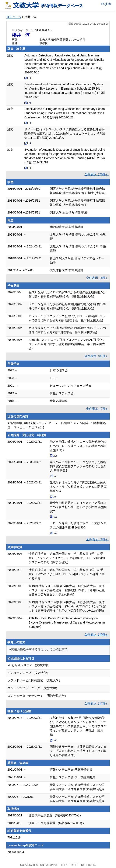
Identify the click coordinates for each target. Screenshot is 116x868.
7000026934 (16, 852)
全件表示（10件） (96, 634)
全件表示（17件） (96, 703)
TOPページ (14, 17)
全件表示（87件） (96, 356)
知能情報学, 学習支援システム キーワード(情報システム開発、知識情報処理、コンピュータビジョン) (57, 425)
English (106, 4)
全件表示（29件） (96, 174)
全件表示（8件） (97, 278)
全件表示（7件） (97, 409)
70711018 (14, 837)
